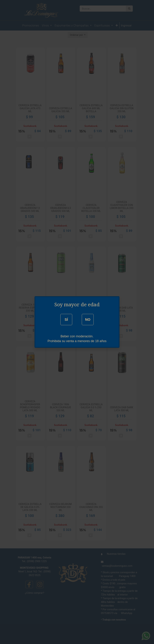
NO (88, 320)
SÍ (66, 320)
